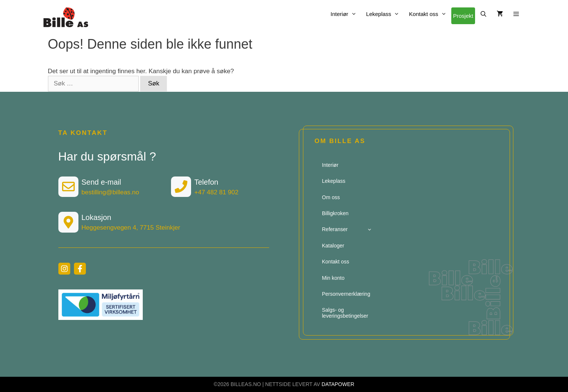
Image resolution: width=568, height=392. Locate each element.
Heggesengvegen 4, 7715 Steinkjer (131, 228)
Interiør (346, 14)
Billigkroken (335, 213)
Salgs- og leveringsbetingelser (345, 313)
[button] (516, 14)
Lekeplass (385, 14)
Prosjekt (463, 16)
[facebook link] (80, 269)
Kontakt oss (430, 14)
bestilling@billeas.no (110, 192)
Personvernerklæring (346, 294)
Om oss (331, 197)
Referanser (348, 229)
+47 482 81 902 (217, 192)
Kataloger (333, 246)
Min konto (333, 278)
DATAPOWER (338, 384)
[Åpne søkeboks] (483, 14)
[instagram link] (64, 269)
